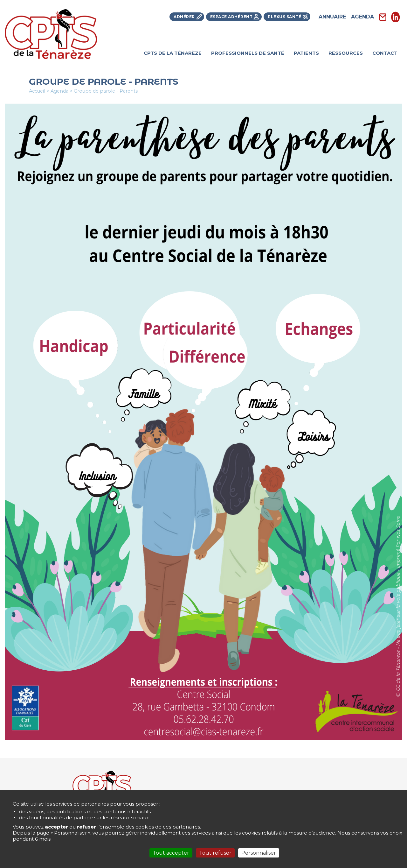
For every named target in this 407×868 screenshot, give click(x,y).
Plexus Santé (284, 17)
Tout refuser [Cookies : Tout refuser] (215, 853)
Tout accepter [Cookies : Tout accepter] (171, 853)
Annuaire (332, 17)
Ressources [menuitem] (346, 53)
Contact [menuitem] (385, 53)
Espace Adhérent (231, 17)
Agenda (362, 17)
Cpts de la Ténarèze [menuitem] (173, 53)
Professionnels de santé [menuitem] (248, 53)
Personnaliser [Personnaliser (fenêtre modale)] (259, 853)
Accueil (37, 91)
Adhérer (184, 17)
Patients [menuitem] (306, 53)
